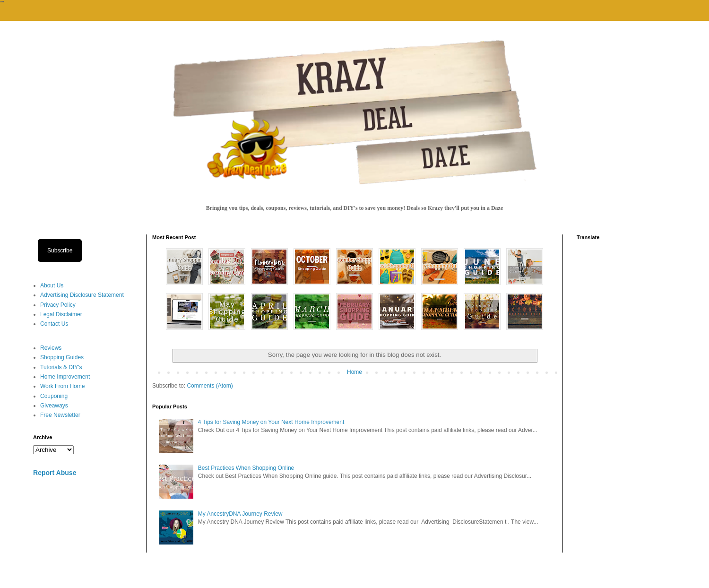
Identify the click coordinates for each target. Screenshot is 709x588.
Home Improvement (65, 377)
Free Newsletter (60, 415)
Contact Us (54, 324)
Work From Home (62, 386)
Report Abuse (55, 473)
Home (354, 372)
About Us (52, 285)
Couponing (54, 396)
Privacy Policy (58, 305)
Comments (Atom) (210, 386)
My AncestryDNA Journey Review (240, 514)
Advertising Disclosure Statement (82, 295)
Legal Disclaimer (61, 314)
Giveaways (54, 406)
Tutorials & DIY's (61, 367)
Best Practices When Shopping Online (246, 468)
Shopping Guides (62, 357)
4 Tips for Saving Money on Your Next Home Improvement (271, 422)
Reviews (51, 348)
